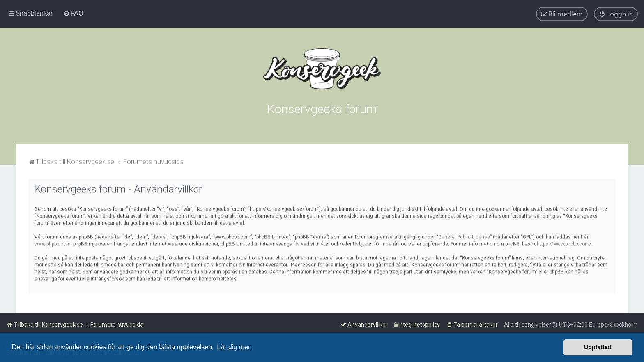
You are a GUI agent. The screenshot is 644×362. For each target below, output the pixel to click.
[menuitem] (73, 13)
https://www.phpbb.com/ (564, 243)
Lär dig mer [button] (233, 347)
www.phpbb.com (53, 243)
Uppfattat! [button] (598, 347)
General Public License (464, 236)
